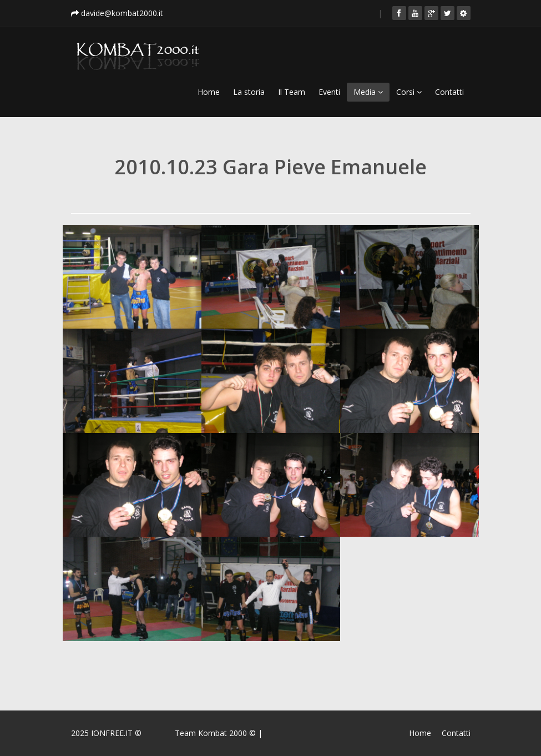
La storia (249, 92)
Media (368, 92)
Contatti (449, 92)
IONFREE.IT (112, 733)
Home (209, 92)
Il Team (292, 92)
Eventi (329, 92)
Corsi (409, 92)
